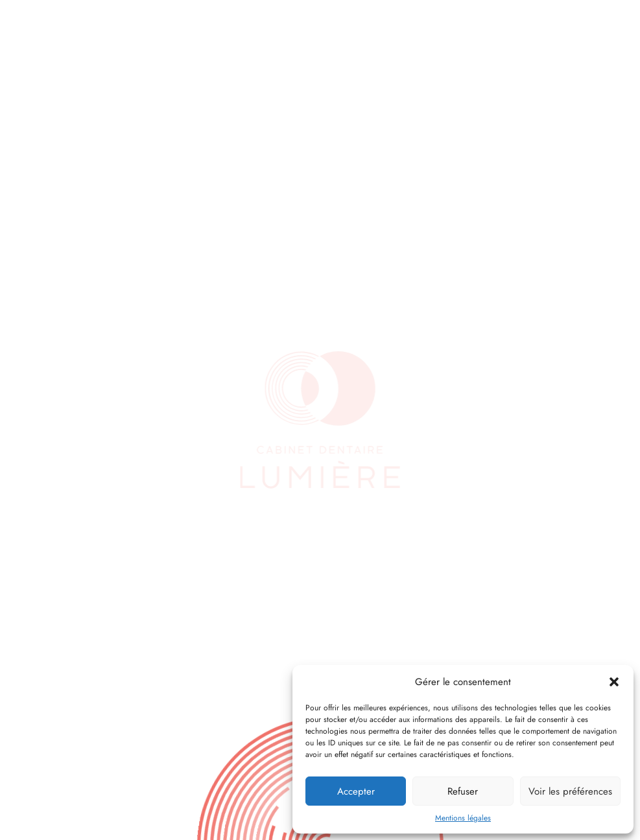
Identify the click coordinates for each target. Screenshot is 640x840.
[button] (614, 682)
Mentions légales (463, 818)
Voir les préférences (570, 791)
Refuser (463, 791)
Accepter (356, 791)
